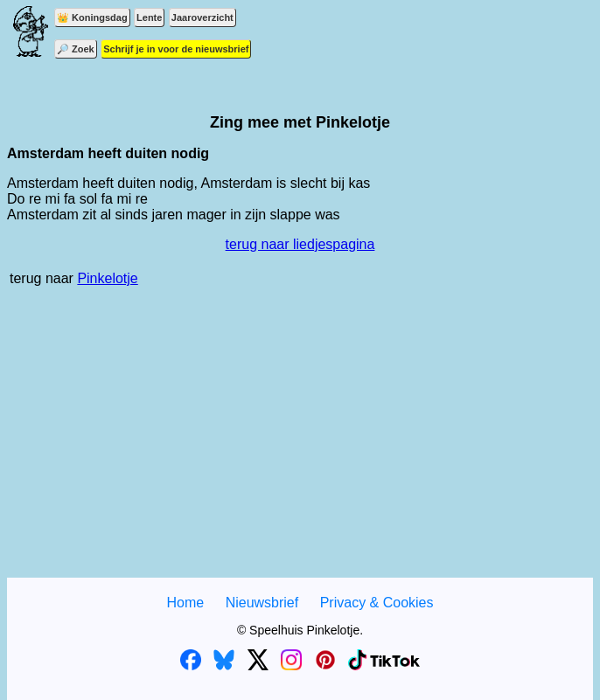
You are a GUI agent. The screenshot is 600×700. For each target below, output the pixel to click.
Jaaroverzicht (202, 17)
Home (185, 603)
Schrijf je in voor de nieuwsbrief (176, 49)
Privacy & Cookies (377, 603)
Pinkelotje (107, 278)
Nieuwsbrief (262, 603)
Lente (149, 17)
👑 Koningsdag (92, 17)
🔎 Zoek (76, 49)
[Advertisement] (300, 441)
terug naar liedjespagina (300, 244)
